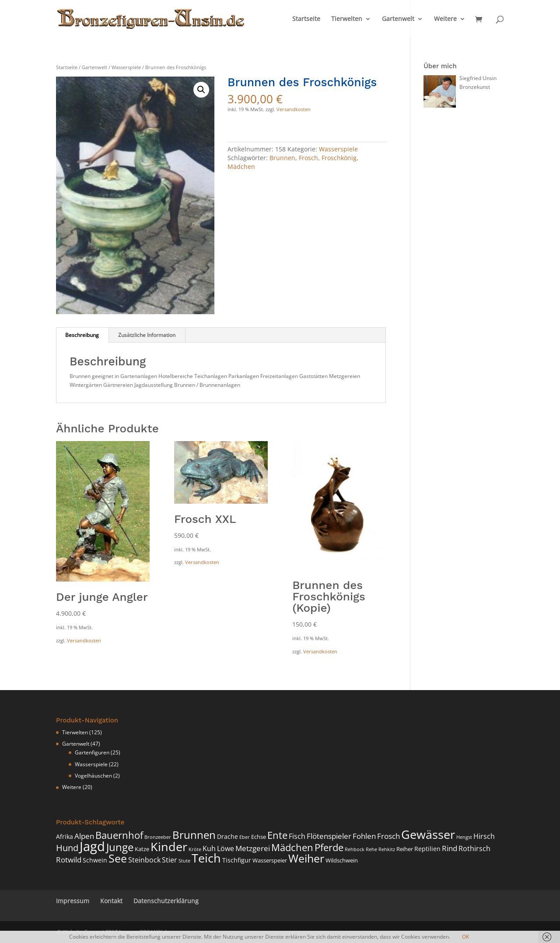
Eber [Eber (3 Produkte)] (245, 837)
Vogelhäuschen (93, 776)
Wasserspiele (126, 67)
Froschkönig (339, 158)
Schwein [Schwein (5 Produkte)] (95, 860)
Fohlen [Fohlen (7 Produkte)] (364, 836)
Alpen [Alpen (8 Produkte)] (84, 836)
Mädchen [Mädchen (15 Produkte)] (292, 847)
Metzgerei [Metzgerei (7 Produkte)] (253, 848)
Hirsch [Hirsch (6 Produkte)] (484, 836)
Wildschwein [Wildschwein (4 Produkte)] (342, 861)
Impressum (73, 901)
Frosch (308, 158)
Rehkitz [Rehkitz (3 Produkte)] (387, 849)
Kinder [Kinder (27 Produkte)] (169, 847)
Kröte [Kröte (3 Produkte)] (195, 849)
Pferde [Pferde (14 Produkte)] (329, 847)
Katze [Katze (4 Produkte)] (142, 849)
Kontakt (111, 901)
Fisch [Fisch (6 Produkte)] (297, 836)
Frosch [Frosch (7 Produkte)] (388, 836)
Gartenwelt (398, 19)
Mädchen (241, 167)
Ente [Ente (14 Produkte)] (277, 835)
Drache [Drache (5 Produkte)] (227, 836)
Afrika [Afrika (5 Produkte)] (65, 836)
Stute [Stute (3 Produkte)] (184, 861)
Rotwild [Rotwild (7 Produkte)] (69, 860)
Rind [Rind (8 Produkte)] (450, 848)
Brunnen (282, 158)
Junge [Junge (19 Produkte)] (120, 847)
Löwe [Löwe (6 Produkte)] (226, 848)
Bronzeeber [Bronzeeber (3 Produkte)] (158, 837)
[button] (201, 90)
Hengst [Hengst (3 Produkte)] (464, 837)
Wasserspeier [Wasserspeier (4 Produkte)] (270, 861)
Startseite (306, 19)
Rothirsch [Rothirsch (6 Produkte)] (474, 848)
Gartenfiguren (92, 752)
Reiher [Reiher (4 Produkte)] (405, 849)
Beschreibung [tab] (82, 335)
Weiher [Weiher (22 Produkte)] (306, 858)
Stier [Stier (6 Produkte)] (170, 860)
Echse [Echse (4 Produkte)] (259, 837)
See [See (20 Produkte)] (118, 858)
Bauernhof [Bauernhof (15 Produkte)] (119, 835)
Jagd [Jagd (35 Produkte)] (92, 846)
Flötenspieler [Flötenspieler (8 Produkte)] (329, 836)
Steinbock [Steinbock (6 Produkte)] (144, 860)
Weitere (445, 19)
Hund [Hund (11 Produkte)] (67, 848)
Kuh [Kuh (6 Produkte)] (209, 848)
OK (465, 937)
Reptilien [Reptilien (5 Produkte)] (427, 849)
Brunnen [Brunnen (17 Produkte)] (194, 835)
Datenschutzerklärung (166, 901)
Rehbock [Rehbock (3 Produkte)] (355, 849)
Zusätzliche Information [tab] (147, 335)
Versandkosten (294, 109)
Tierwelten (347, 19)
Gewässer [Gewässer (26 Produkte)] (428, 834)
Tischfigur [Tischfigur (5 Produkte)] (237, 860)
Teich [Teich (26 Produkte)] (206, 858)
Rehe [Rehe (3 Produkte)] (371, 849)
